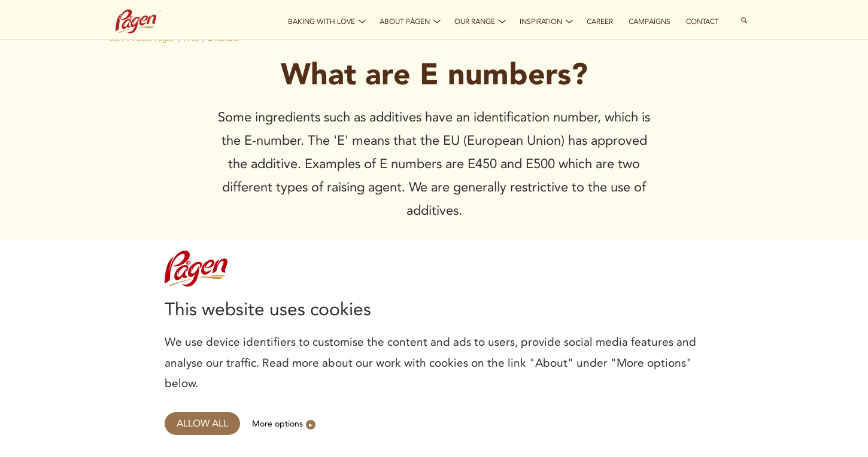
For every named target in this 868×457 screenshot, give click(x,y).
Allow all (202, 423)
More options (277, 424)
